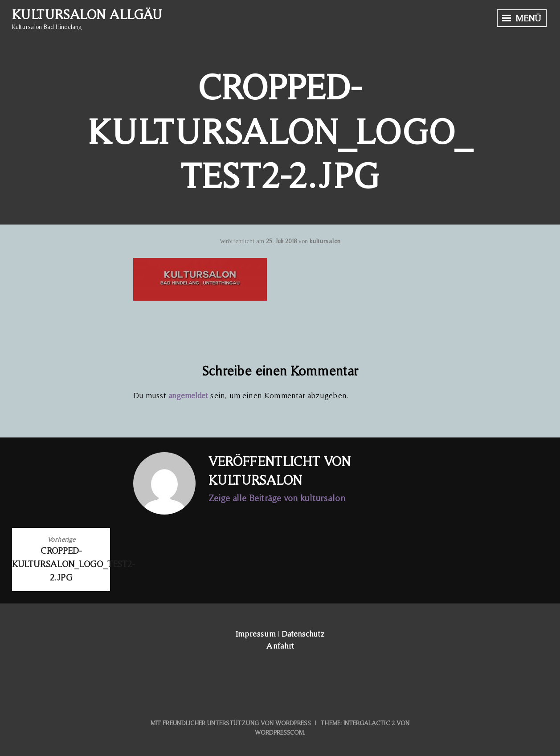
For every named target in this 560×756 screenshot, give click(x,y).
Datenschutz (303, 634)
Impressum (255, 634)
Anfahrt (280, 646)
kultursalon (325, 241)
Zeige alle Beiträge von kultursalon (277, 498)
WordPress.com (279, 732)
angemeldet (188, 395)
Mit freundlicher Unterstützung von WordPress (231, 723)
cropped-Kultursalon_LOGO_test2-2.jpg (61, 558)
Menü (522, 18)
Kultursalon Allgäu (87, 14)
